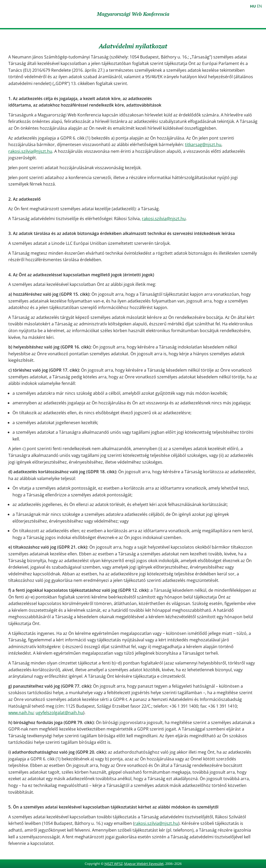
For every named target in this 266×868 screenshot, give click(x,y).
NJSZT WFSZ (114, 864)
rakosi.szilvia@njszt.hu (30, 151)
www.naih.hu (21, 713)
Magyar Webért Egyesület (144, 864)
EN (259, 6)
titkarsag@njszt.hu (203, 144)
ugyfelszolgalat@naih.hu (59, 713)
